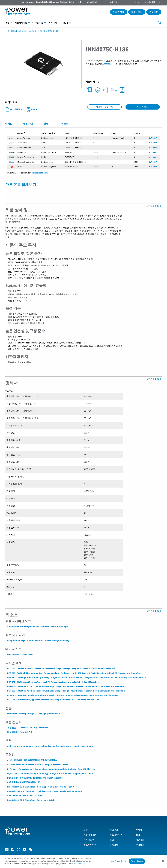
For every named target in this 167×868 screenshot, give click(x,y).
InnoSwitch (21, 31)
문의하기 (140, 842)
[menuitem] (159, 3)
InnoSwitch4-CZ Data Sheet (20, 652)
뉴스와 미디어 (116, 832)
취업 (138, 832)
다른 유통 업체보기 (21, 185)
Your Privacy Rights (118, 861)
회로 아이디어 (90, 842)
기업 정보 (66, 23)
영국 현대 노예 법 (154, 853)
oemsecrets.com (40, 173)
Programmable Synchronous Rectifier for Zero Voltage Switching (38, 637)
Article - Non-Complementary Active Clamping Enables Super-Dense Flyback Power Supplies (51, 743)
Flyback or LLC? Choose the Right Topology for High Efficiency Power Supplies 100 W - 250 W (50, 770)
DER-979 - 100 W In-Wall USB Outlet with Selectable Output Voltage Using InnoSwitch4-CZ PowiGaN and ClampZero (61, 666)
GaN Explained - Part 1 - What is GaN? (24, 793)
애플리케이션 (21, 23)
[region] (83, 861)
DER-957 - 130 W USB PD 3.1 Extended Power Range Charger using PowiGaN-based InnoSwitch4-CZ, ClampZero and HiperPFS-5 (66, 688)
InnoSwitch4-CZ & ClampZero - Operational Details (31, 797)
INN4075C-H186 (51, 31)
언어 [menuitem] (135, 2)
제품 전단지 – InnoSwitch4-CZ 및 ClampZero (28, 725)
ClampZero (109, 64)
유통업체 (114, 842)
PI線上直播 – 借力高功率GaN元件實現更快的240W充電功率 (34, 775)
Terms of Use (137, 853)
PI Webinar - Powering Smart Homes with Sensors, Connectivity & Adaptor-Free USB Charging (51, 766)
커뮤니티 (53, 23)
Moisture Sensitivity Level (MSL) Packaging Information (33, 711)
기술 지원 (154, 12)
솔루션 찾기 (137, 12)
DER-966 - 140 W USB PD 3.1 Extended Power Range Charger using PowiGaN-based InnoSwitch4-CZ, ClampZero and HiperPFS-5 (66, 683)
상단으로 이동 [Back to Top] (154, 206)
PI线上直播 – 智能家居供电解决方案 (24, 779)
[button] (43, 64)
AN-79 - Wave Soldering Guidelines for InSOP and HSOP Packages (38, 623)
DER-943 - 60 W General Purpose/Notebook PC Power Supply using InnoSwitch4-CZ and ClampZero (53, 679)
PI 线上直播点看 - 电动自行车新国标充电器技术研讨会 (32, 757)
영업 (112, 837)
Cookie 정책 (123, 853)
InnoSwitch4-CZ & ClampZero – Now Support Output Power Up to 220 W (41, 784)
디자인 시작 (119, 12)
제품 (7, 23)
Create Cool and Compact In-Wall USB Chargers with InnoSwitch (38, 762)
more (75, 167)
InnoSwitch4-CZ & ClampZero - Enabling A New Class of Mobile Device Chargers (44, 788)
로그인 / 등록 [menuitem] (150, 2)
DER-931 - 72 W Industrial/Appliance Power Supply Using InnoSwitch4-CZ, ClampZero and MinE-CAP (53, 697)
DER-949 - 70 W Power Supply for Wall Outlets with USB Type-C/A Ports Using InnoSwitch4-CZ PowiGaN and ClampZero (63, 692)
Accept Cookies (137, 861)
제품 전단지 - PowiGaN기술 (20, 729)
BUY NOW (153, 138)
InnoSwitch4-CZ (35, 31)
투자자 (139, 827)
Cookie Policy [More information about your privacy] (80, 864)
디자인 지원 (38, 23)
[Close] (163, 861)
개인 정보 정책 (108, 853)
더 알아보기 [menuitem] (92, 2)
